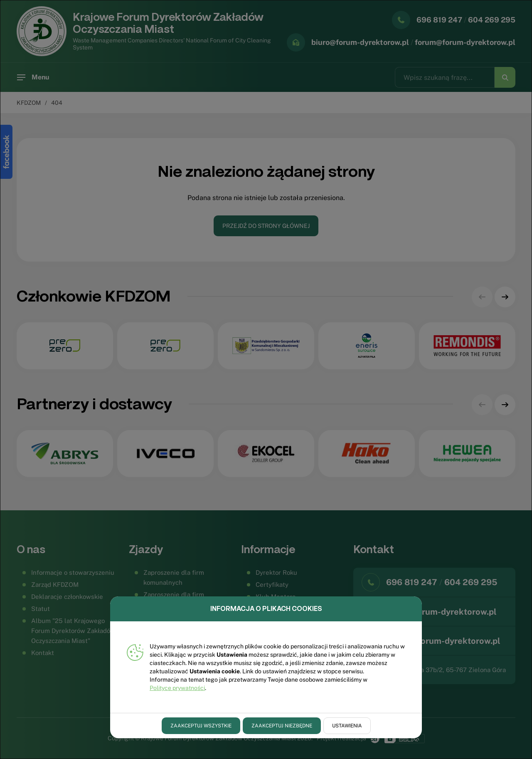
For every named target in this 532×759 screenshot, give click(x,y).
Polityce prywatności (177, 688)
